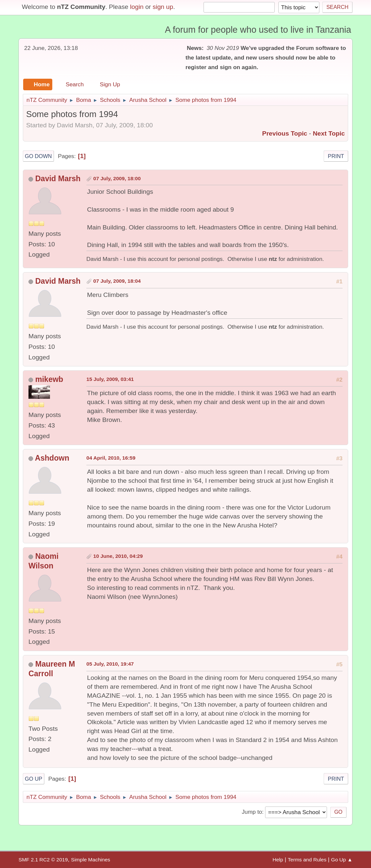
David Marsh (58, 179)
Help (278, 860)
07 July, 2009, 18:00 (117, 178)
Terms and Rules (307, 860)
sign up (163, 7)
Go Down (38, 156)
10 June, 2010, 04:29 (118, 556)
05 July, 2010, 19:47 (110, 664)
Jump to (252, 812)
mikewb (49, 379)
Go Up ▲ (342, 860)
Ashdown (52, 458)
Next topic (329, 133)
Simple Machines (91, 860)
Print (336, 156)
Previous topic (285, 133)
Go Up (34, 779)
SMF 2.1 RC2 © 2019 (43, 860)
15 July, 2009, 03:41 (110, 379)
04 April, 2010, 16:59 (111, 458)
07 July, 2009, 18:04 (117, 281)
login (137, 7)
